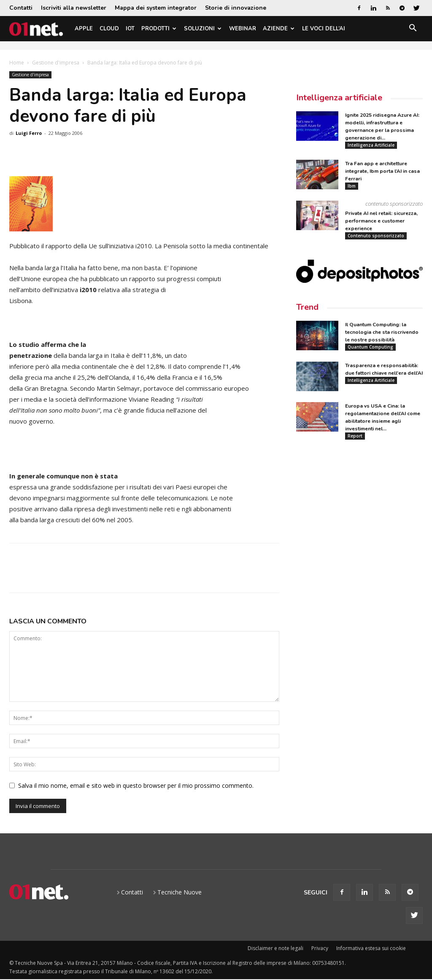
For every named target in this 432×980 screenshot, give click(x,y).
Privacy (320, 948)
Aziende (279, 29)
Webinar (243, 29)
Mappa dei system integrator (156, 8)
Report (355, 436)
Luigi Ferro (29, 133)
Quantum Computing (370, 347)
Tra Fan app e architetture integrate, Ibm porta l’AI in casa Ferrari (382, 171)
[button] (413, 29)
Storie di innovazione (236, 8)
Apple (84, 29)
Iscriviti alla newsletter (74, 8)
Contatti (21, 8)
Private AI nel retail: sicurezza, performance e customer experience (381, 221)
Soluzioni (203, 29)
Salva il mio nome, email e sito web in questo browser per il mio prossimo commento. (136, 785)
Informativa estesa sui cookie (371, 948)
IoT (130, 29)
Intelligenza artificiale (339, 98)
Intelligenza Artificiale (371, 145)
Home (17, 63)
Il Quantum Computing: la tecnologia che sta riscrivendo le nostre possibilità (382, 332)
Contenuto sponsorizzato (376, 236)
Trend (307, 307)
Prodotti (159, 29)
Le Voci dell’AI (324, 29)
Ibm (352, 186)
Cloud (109, 29)
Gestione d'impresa (56, 63)
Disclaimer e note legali (275, 948)
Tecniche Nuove (180, 892)
